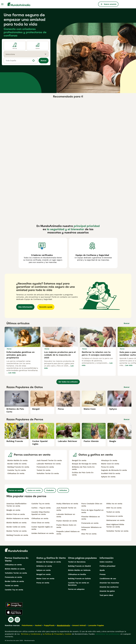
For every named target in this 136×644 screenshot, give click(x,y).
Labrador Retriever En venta (49, 464)
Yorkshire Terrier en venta (117, 531)
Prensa (103, 574)
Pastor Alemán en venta (67, 521)
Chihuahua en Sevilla (77, 574)
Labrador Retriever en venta (66, 515)
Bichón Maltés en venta (16, 523)
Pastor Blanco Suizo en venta (66, 526)
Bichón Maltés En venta (17, 460)
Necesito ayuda (46, 307)
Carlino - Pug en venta (41, 508)
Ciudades (50, 490)
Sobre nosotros (106, 562)
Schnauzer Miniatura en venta (91, 528)
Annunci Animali (79, 625)
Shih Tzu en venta (114, 508)
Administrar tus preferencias (108, 634)
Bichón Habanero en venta (18, 518)
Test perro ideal (106, 595)
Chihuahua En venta (16, 473)
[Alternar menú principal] (2, 4)
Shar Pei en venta (89, 534)
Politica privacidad (107, 566)
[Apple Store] (14, 612)
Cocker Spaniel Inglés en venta (42, 528)
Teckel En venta (44, 470)
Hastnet (38, 625)
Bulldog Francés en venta (17, 535)
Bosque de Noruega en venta (49, 562)
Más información (25, 307)
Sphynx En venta (108, 477)
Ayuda (102, 570)
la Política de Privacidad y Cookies (57, 634)
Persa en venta (43, 583)
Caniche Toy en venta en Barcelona (79, 584)
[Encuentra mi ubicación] (34, 61)
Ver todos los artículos (68, 382)
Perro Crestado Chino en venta (92, 505)
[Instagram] (17, 620)
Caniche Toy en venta (41, 504)
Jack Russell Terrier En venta (49, 460)
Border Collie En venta (17, 464)
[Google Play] (14, 605)
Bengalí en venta (44, 574)
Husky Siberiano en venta (67, 504)
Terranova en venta (115, 516)
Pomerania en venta (90, 523)
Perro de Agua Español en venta (92, 511)
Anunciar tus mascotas (109, 583)
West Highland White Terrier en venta (115, 526)
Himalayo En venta (109, 460)
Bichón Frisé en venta (16, 514)
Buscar (44, 61)
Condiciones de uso (108, 579)
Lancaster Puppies (96, 625)
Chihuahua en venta (40, 518)
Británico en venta (44, 566)
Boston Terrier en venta (17, 531)
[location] (21, 61)
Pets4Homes (27, 625)
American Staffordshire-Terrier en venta (17, 505)
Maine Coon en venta (45, 579)
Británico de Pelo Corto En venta (83, 468)
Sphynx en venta (44, 570)
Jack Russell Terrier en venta (66, 509)
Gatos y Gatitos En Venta (51, 558)
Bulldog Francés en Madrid (79, 566)
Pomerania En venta (45, 467)
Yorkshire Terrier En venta (48, 473)
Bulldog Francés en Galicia (79, 579)
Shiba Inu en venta (114, 504)
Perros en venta (15, 490)
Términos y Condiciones (30, 634)
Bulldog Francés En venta (18, 467)
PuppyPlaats (49, 625)
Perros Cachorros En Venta (17, 559)
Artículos (63, 490)
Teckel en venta (113, 512)
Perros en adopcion (76, 589)
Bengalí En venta (79, 460)
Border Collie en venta (16, 527)
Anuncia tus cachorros (109, 587)
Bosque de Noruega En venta (84, 464)
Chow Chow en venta (40, 523)
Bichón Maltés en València (79, 570)
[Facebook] (11, 620)
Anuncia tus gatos (107, 591)
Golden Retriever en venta (43, 533)
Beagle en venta (13, 510)
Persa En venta (108, 467)
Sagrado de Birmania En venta (114, 470)
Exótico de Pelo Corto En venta (83, 474)
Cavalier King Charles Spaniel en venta (40, 513)
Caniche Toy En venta (17, 470)
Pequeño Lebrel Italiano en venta (68, 533)
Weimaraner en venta (115, 520)
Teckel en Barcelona (77, 562)
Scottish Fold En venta (111, 473)
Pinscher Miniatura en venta (91, 518)
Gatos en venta (34, 490)
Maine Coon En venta (110, 464)
